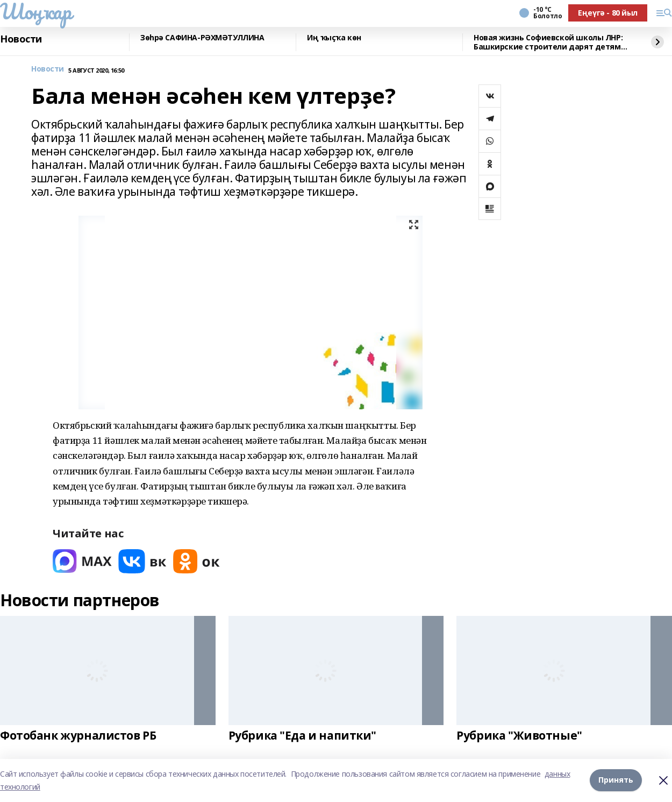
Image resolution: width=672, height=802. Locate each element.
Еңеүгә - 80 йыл (608, 13)
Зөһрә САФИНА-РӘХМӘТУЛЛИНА (202, 38)
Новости (21, 39)
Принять (616, 780)
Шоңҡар (35, 11)
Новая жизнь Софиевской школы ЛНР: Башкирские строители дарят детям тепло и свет (548, 42)
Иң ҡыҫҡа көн (334, 38)
